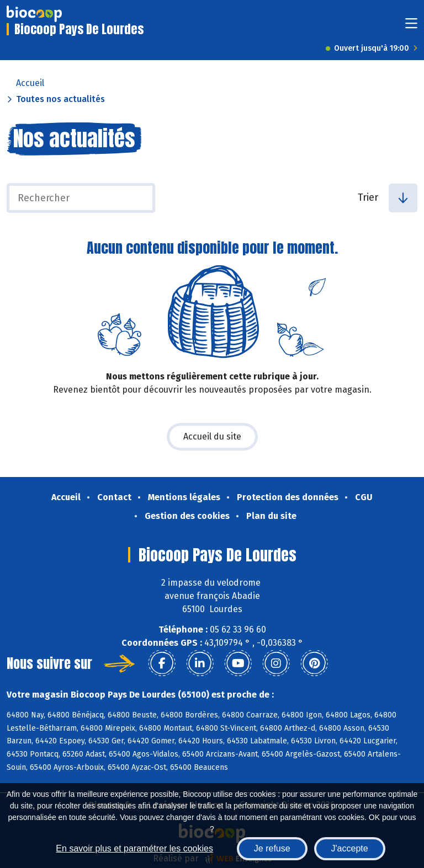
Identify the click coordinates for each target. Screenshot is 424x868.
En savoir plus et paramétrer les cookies (134, 848)
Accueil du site (212, 436)
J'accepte (350, 848)
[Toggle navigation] (411, 27)
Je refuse (272, 848)
